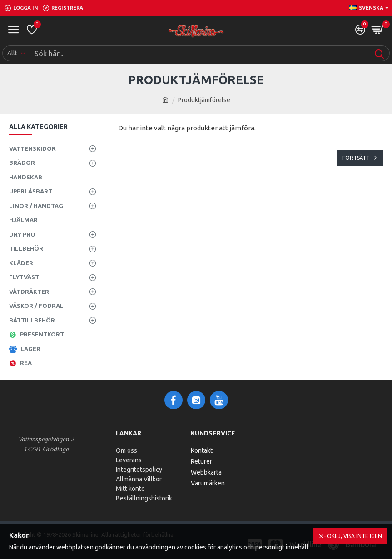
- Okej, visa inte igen (353, 536)
